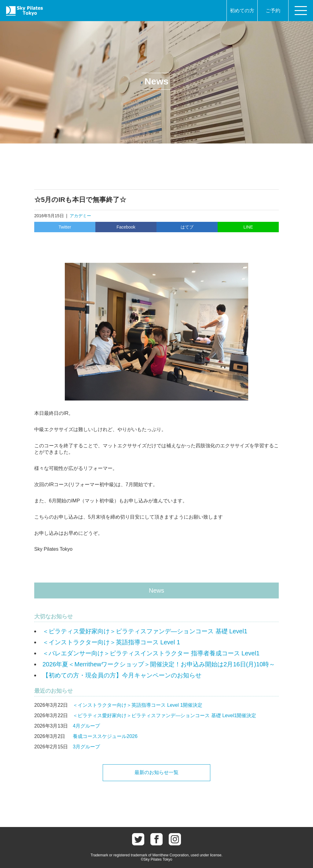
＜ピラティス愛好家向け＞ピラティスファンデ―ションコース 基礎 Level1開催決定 (164, 715)
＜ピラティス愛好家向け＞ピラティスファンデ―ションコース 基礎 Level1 (145, 631)
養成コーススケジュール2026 (105, 736)
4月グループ (86, 726)
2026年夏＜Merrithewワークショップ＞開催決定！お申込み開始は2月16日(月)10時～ (159, 664)
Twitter (65, 227)
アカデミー (80, 216)
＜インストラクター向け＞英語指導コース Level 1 (111, 642)
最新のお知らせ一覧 (156, 772)
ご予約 (273, 11)
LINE (248, 227)
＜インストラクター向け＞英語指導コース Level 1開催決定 (138, 705)
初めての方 (242, 11)
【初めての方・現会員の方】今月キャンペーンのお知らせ (122, 675)
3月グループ (86, 747)
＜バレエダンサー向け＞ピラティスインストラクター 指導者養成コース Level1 (151, 653)
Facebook (126, 227)
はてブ (187, 227)
